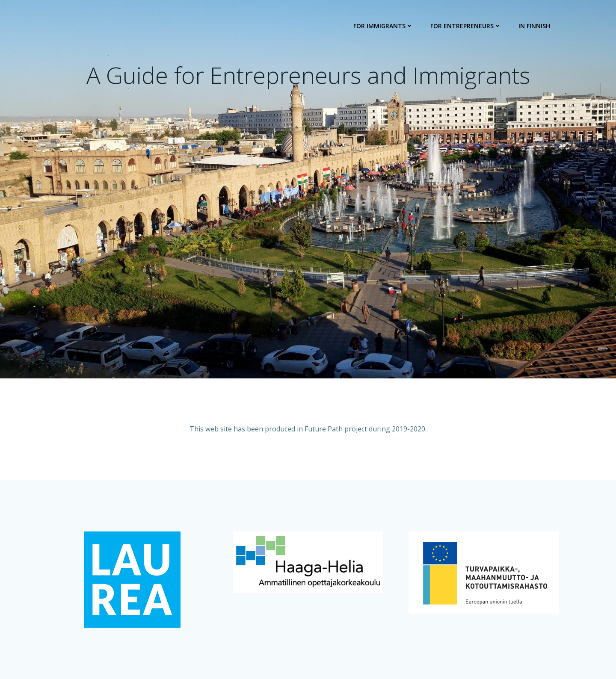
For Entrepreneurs (466, 26)
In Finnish (534, 26)
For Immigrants (383, 26)
